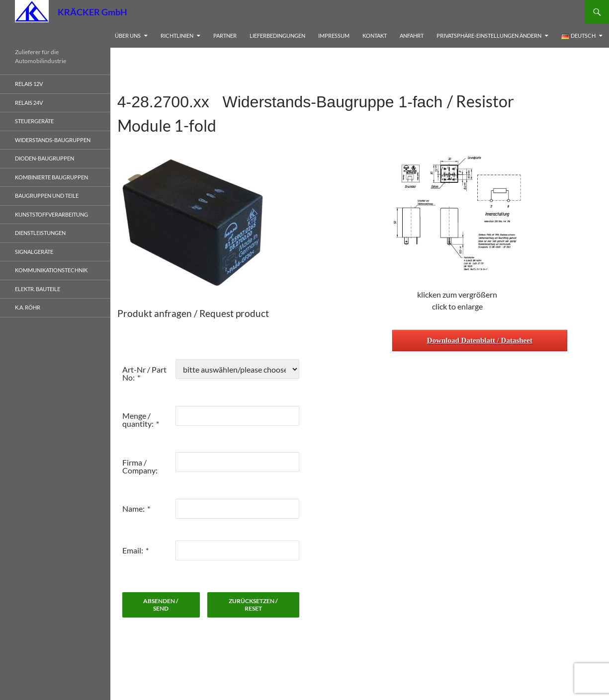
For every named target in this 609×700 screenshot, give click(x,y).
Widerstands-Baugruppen (53, 140)
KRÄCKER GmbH (92, 12)
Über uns (128, 36)
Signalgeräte (34, 252)
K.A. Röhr (28, 307)
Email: (133, 550)
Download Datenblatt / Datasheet (480, 340)
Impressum (334, 36)
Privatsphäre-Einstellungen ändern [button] (489, 36)
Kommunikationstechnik (51, 270)
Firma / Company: (140, 466)
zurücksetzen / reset (253, 605)
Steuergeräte (34, 121)
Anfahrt (412, 36)
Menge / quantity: (138, 420)
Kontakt (375, 36)
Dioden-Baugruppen (44, 158)
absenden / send (161, 605)
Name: (133, 508)
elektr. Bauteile (38, 289)
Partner (225, 36)
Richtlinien (177, 36)
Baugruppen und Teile (47, 195)
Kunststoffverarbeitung (51, 214)
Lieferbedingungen (277, 36)
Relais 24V (29, 103)
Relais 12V (29, 84)
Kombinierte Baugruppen (51, 177)
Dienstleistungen (40, 233)
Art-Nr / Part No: (144, 373)
